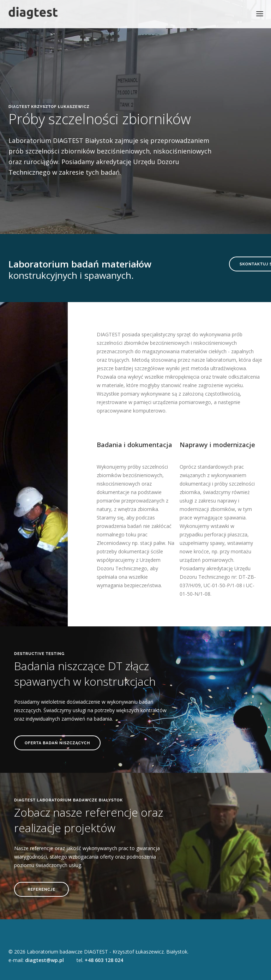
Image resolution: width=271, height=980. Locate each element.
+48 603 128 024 (104, 960)
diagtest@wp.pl (44, 960)
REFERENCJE (41, 889)
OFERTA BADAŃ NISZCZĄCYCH (57, 743)
